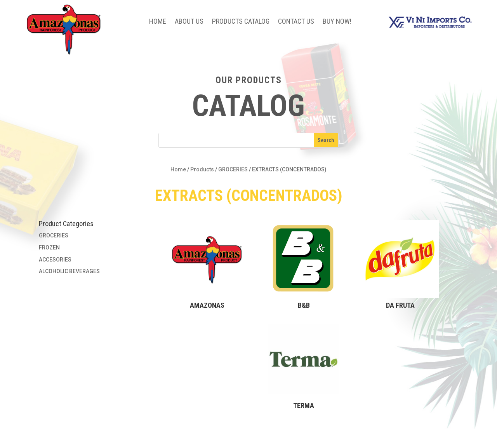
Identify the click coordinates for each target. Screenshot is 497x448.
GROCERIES (233, 169)
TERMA (304, 405)
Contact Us (296, 22)
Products (202, 169)
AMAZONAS (207, 305)
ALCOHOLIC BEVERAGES (69, 271)
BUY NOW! (337, 22)
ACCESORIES (55, 260)
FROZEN (49, 248)
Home (158, 22)
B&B (304, 305)
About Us (189, 22)
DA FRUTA (400, 305)
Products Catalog (241, 22)
